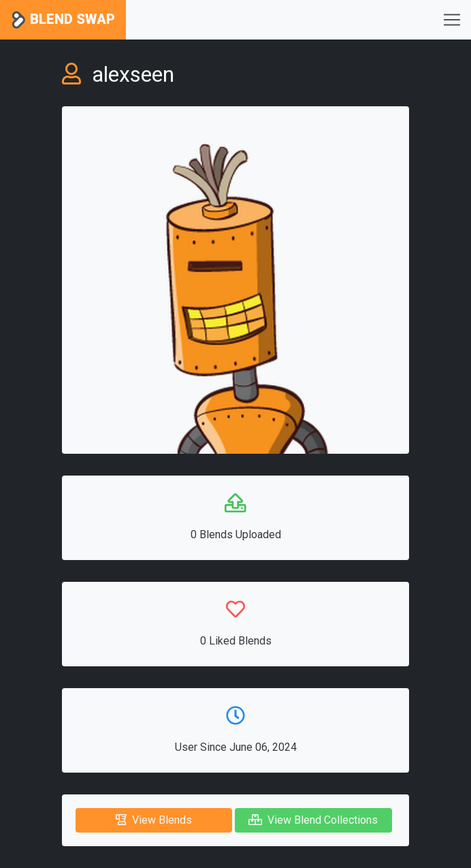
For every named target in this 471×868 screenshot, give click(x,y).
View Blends (154, 820)
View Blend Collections (313, 820)
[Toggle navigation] (452, 20)
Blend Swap (63, 20)
